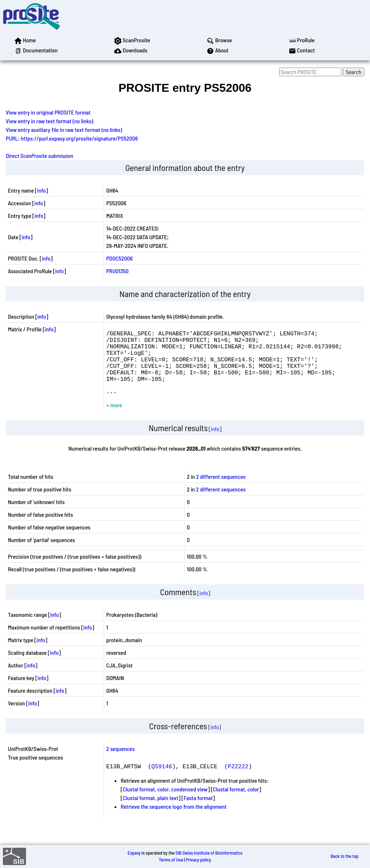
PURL (12, 138)
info (42, 190)
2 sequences (121, 762)
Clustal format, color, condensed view (165, 802)
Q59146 (162, 779)
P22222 (238, 779)
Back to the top (345, 856)
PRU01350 (117, 271)
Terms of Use (171, 860)
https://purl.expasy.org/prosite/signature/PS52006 (79, 138)
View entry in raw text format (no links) (50, 121)
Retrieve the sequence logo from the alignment (174, 819)
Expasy (134, 853)
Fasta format (198, 811)
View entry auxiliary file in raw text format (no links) (64, 130)
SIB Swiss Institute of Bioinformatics (209, 853)
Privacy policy (198, 860)
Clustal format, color (236, 802)
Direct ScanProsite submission (39, 156)
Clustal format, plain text (151, 811)
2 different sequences (221, 489)
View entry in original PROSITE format (48, 112)
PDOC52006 (119, 258)
